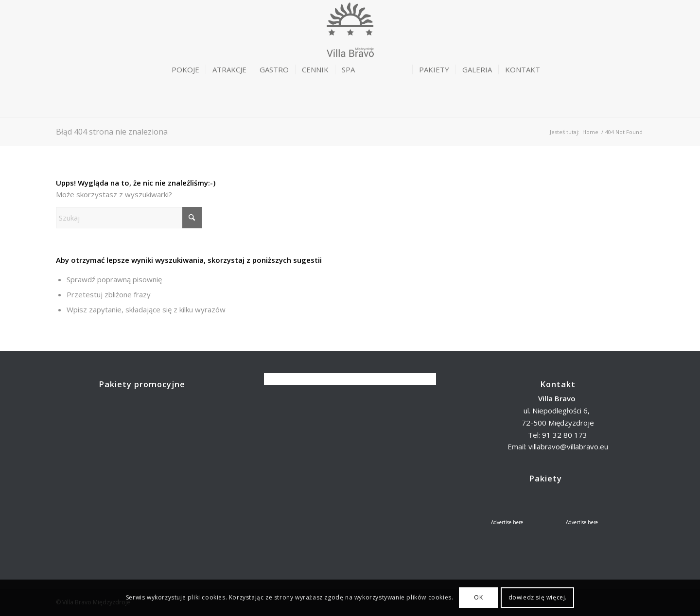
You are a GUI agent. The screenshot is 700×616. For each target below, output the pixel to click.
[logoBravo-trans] (350, 47)
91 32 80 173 (565, 435)
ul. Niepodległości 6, (558, 411)
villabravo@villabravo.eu (568, 446)
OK (478, 597)
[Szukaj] (129, 218)
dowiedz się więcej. (538, 597)
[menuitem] (185, 69)
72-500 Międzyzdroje (558, 423)
